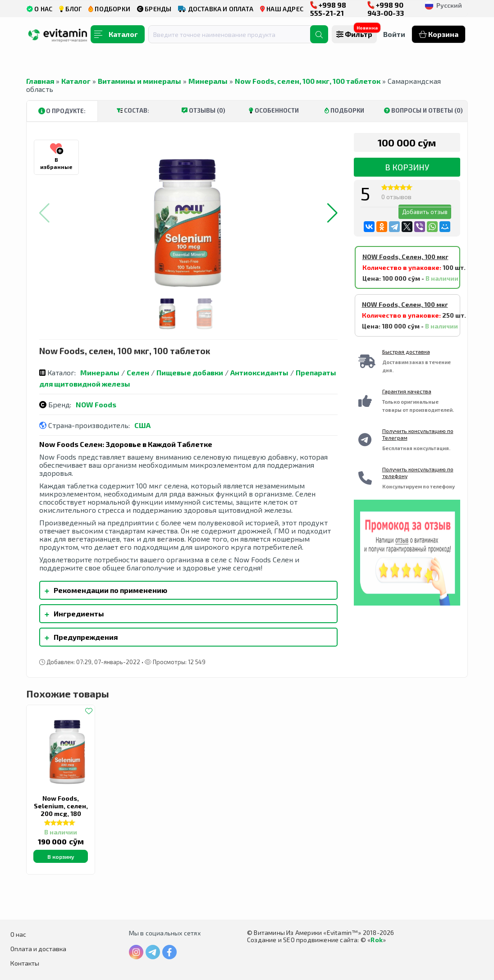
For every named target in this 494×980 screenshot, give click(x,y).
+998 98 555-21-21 (328, 9)
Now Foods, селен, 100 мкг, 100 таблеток (308, 81)
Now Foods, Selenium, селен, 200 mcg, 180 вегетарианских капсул (61, 814)
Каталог (76, 81)
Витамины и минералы (140, 81)
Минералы (208, 81)
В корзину (407, 167)
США (142, 425)
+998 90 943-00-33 (386, 9)
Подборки (344, 110)
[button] (332, 213)
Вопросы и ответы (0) (423, 110)
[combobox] (235, 34)
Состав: (133, 110)
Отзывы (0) (204, 110)
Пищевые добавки (190, 372)
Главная (40, 81)
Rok (377, 940)
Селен (138, 372)
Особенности (274, 110)
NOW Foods (96, 404)
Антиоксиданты (259, 372)
